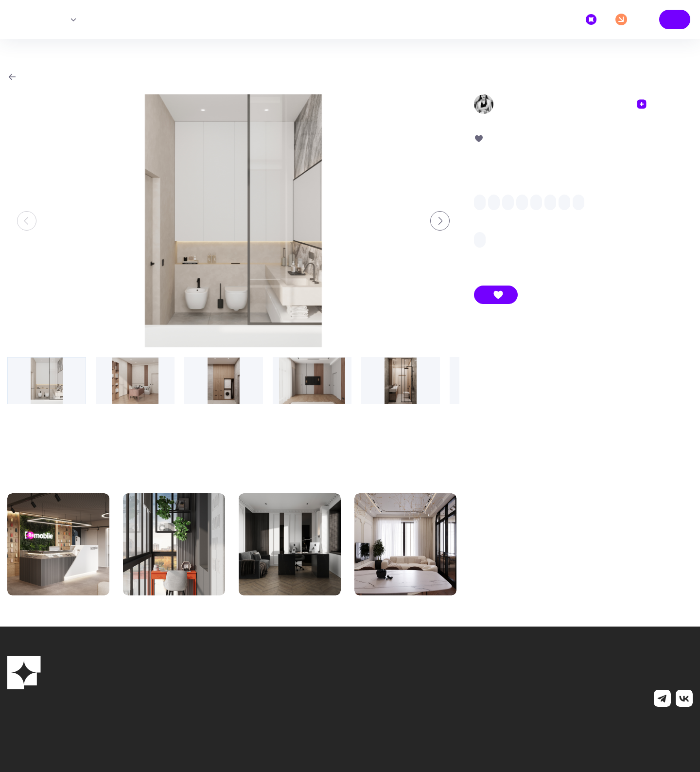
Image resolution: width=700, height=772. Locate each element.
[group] (233, 221)
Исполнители (73, 19)
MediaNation (630, 729)
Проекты (47, 19)
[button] (440, 221)
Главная (29, 19)
